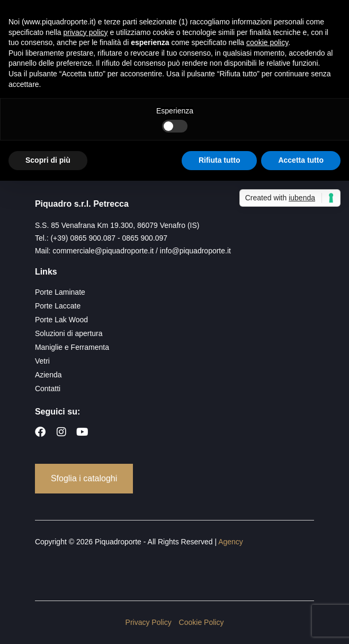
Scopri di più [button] (48, 160)
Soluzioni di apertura (69, 333)
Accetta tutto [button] (301, 160)
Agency (231, 542)
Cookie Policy (202, 622)
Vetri (42, 361)
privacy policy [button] (86, 32)
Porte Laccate (58, 306)
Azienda (48, 375)
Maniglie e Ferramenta (72, 347)
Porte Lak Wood (61, 320)
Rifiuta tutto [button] (220, 160)
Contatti (48, 389)
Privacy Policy (149, 622)
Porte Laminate (60, 292)
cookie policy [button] (267, 42)
